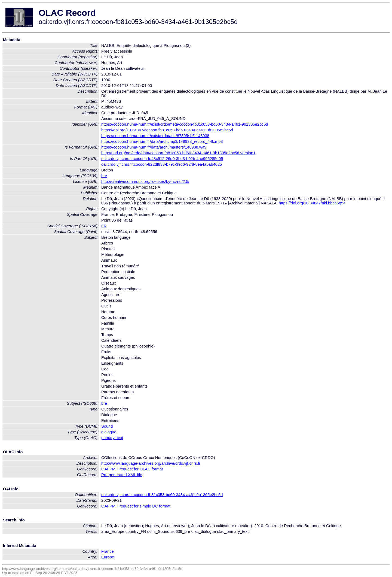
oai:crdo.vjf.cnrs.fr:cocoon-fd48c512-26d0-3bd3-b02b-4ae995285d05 (162, 159)
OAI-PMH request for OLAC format (132, 469)
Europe (108, 557)
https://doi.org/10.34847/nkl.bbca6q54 (312, 203)
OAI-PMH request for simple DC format (136, 506)
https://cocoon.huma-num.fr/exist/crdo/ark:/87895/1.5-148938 (155, 136)
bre (104, 176)
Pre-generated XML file (122, 475)
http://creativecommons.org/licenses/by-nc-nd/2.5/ (145, 182)
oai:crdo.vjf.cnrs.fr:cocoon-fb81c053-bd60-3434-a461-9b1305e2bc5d (162, 495)
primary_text (112, 438)
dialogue (109, 432)
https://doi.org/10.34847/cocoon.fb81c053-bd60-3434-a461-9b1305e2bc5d (167, 130)
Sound (107, 426)
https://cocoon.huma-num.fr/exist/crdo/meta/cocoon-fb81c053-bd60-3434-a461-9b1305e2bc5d (185, 124)
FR (104, 226)
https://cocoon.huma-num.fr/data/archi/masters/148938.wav (154, 147)
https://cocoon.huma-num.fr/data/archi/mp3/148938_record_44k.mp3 (162, 141)
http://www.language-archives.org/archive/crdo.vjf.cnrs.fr (151, 463)
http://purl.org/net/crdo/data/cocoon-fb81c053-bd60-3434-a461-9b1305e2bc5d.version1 (178, 153)
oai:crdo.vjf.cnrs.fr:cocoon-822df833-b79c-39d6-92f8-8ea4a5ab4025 (162, 164)
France (108, 551)
